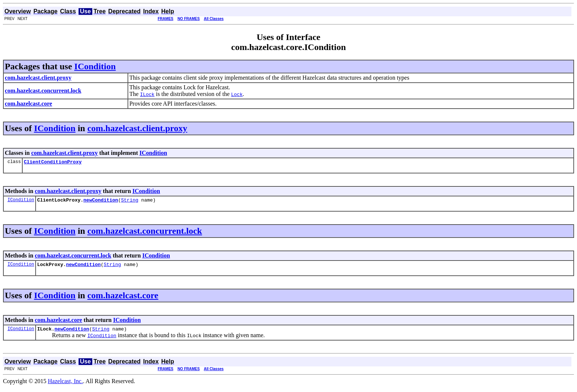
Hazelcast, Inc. (65, 386)
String (130, 202)
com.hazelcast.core (123, 299)
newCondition (101, 202)
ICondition (95, 66)
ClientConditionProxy (53, 163)
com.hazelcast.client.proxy (137, 128)
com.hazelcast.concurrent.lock (145, 233)
